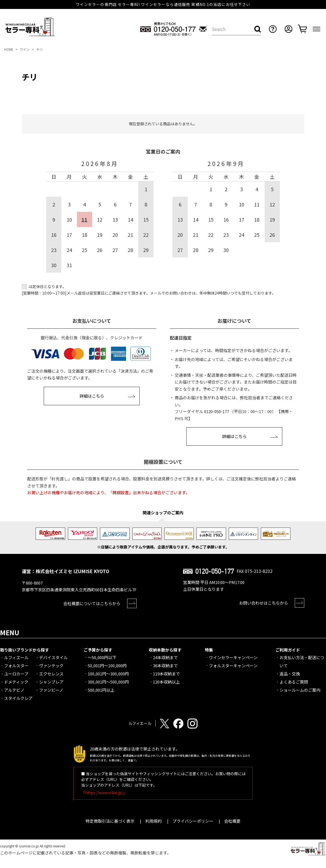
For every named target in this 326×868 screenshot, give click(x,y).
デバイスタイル (53, 657)
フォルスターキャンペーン (233, 666)
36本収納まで (165, 666)
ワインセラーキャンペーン (233, 657)
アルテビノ (14, 690)
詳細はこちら (92, 396)
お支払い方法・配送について (302, 661)
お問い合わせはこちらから (264, 603)
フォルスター (16, 666)
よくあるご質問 (294, 682)
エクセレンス (51, 674)
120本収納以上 (166, 682)
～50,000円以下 (102, 657)
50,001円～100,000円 (107, 666)
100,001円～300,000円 (108, 674)
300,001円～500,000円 (108, 682)
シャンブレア (51, 682)
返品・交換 (290, 674)
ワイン (25, 49)
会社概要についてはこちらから (92, 603)
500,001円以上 (101, 690)
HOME (9, 49)
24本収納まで (165, 657)
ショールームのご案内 (300, 690)
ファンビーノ (51, 690)
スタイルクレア (18, 698)
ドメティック (16, 682)
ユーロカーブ (16, 674)
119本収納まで (166, 674)
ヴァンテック (51, 666)
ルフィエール (16, 657)
